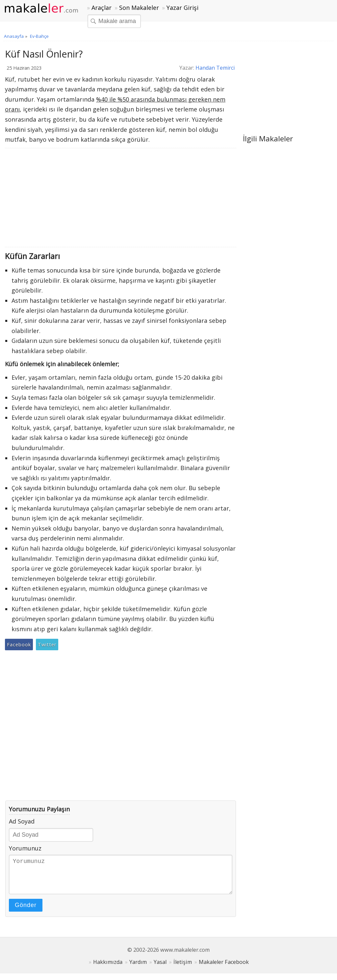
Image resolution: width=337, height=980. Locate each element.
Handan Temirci (215, 68)
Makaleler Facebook (224, 968)
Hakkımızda (108, 968)
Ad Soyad (22, 821)
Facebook (19, 645)
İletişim (183, 968)
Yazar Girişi (182, 8)
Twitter (47, 645)
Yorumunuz (25, 848)
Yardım (138, 968)
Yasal (160, 968)
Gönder (26, 912)
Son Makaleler (139, 8)
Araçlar (102, 8)
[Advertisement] (121, 198)
